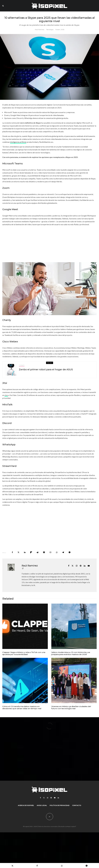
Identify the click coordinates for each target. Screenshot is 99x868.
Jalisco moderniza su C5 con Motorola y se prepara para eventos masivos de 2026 (71, 653)
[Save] (44, 552)
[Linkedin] (58, 798)
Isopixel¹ (73, 826)
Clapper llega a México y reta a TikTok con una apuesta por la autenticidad (24, 653)
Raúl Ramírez (40, 30)
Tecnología (50, 30)
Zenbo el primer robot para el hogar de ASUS (46, 370)
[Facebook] (40, 798)
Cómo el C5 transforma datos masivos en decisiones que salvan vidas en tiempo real (22, 708)
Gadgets (22, 365)
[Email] (50, 552)
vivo (6, 395)
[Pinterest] (51, 798)
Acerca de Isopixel (26, 805)
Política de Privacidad (60, 805)
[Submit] (38, 552)
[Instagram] (48, 798)
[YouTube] (55, 798)
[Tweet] (18, 552)
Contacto (77, 805)
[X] (44, 798)
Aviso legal (42, 805)
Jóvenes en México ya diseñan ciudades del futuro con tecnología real (71, 708)
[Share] (12, 552)
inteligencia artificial (18, 142)
